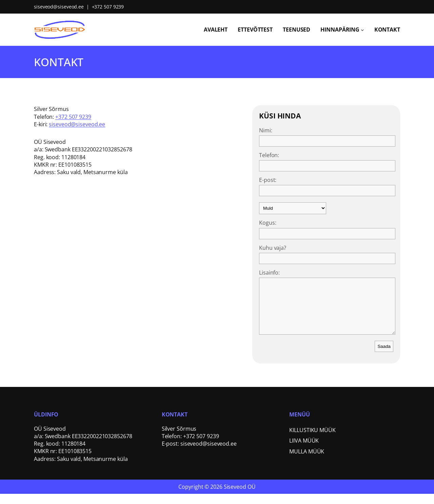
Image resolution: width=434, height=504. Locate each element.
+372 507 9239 (108, 7)
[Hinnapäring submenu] (362, 30)
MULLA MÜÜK (307, 462)
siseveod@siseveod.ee (59, 7)
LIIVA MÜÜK (304, 451)
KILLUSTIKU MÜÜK (312, 440)
